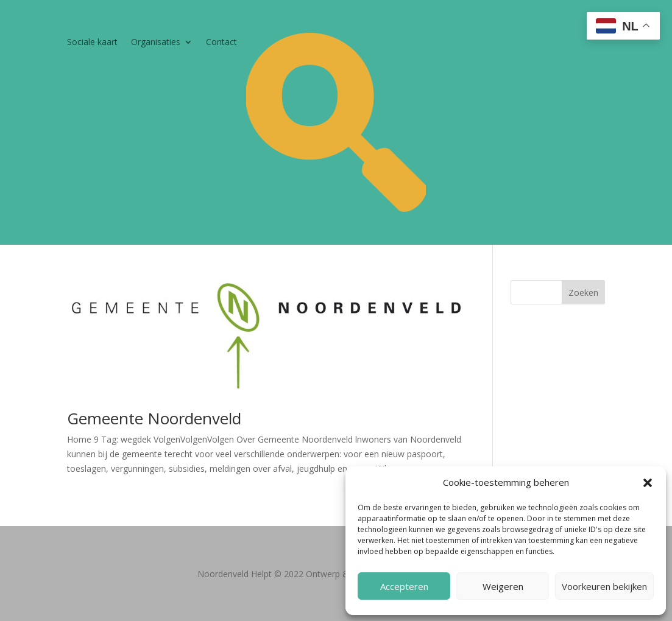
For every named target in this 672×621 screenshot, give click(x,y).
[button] (648, 483)
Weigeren (503, 586)
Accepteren (404, 586)
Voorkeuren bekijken (604, 586)
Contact (221, 43)
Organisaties (156, 43)
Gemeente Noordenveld (154, 418)
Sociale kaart (92, 43)
